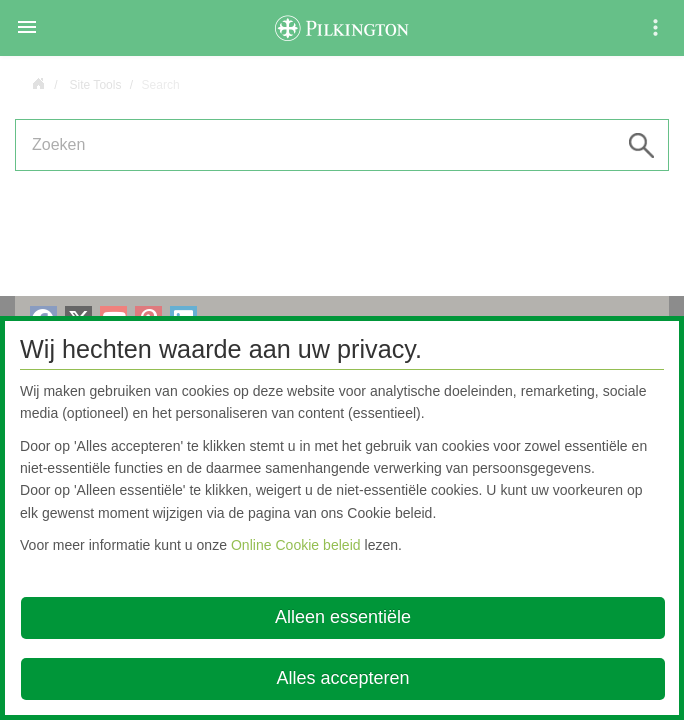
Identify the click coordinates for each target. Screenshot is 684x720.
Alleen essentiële (343, 617)
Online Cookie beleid (296, 545)
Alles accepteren (342, 678)
